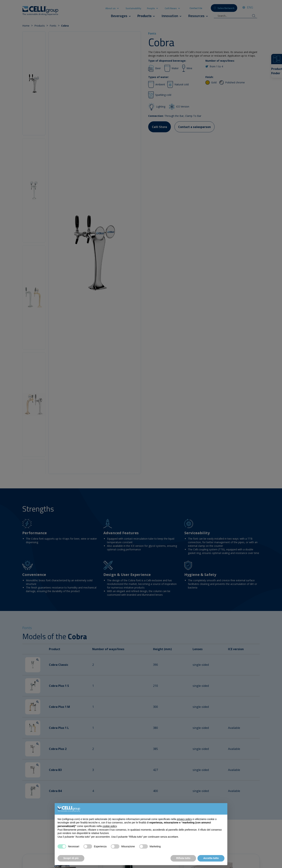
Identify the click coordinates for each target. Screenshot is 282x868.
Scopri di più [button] (71, 858)
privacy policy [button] (184, 819)
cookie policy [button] (110, 826)
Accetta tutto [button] (211, 858)
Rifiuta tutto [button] (183, 858)
